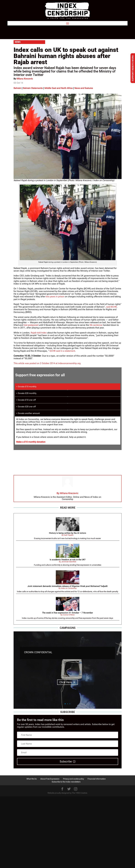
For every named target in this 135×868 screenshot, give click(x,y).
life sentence (96, 325)
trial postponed (31, 325)
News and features (84, 88)
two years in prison (55, 296)
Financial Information (97, 779)
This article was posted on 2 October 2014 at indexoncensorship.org (47, 363)
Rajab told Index (39, 333)
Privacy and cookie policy (73, 779)
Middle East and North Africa (58, 88)
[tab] (68, 387)
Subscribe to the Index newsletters (66, 782)
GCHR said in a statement (62, 351)
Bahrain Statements (33, 88)
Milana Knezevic (25, 79)
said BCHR (111, 307)
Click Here (66, 682)
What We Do (32, 779)
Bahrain (17, 88)
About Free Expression (50, 779)
